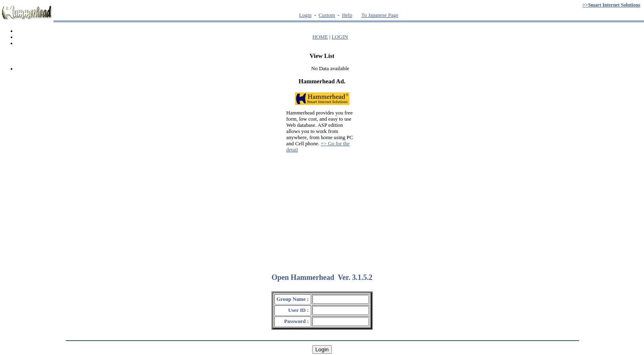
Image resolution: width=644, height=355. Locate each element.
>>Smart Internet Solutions (611, 5)
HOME (320, 37)
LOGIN (340, 37)
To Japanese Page (380, 15)
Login (305, 15)
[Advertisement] (322, 209)
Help (347, 15)
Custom (327, 15)
